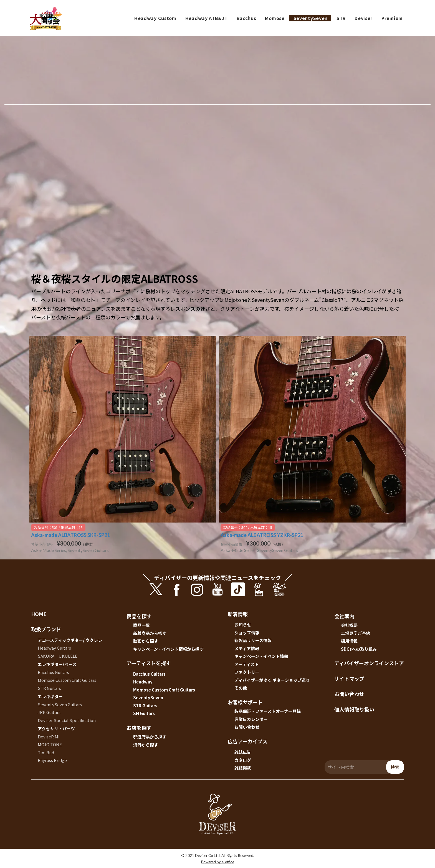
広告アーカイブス (248, 741)
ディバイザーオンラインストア (369, 663)
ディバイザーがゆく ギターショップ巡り (272, 680)
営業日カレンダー (251, 719)
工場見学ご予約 (356, 633)
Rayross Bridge (52, 760)
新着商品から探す (150, 633)
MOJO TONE (50, 744)
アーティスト (247, 664)
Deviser (364, 18)
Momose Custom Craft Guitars (67, 680)
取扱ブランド (46, 629)
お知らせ (243, 624)
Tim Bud (46, 752)
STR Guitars (49, 688)
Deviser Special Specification (67, 720)
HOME (39, 614)
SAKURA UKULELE (58, 656)
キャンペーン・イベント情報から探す (168, 649)
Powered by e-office (217, 862)
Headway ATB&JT (207, 18)
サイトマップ (349, 678)
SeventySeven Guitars (60, 704)
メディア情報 (247, 648)
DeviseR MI (49, 737)
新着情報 (238, 614)
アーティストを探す (149, 663)
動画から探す (146, 641)
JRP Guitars (49, 712)
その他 (241, 688)
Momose (275, 18)
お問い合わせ (247, 727)
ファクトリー (247, 672)
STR (341, 18)
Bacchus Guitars (53, 672)
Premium (392, 18)
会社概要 (349, 625)
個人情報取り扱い (354, 709)
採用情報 (349, 641)
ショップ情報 (247, 633)
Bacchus (246, 18)
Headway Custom (155, 18)
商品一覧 (141, 625)
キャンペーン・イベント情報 (261, 656)
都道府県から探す (150, 737)
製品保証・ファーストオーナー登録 (268, 711)
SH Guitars (144, 713)
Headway (143, 682)
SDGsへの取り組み (359, 649)
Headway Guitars (54, 648)
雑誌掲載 (243, 768)
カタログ (243, 760)
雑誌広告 (243, 752)
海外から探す (146, 745)
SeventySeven (311, 18)
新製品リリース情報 (253, 640)
